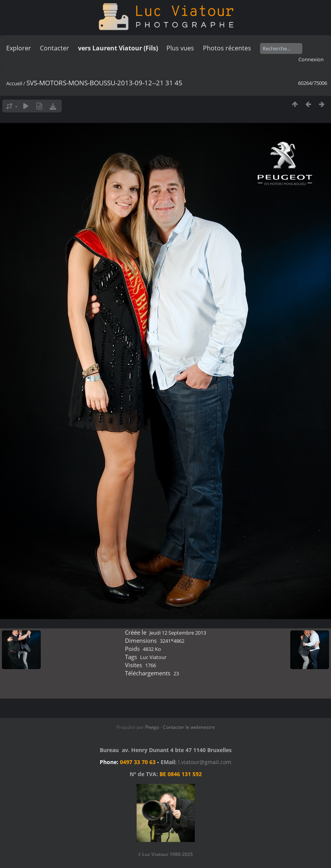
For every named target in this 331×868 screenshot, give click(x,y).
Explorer (19, 48)
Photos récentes (227, 48)
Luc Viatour (153, 657)
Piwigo (152, 727)
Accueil (14, 83)
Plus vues (180, 48)
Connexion (311, 59)
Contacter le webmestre (189, 727)
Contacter (55, 48)
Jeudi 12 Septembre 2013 (178, 633)
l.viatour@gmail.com (205, 762)
